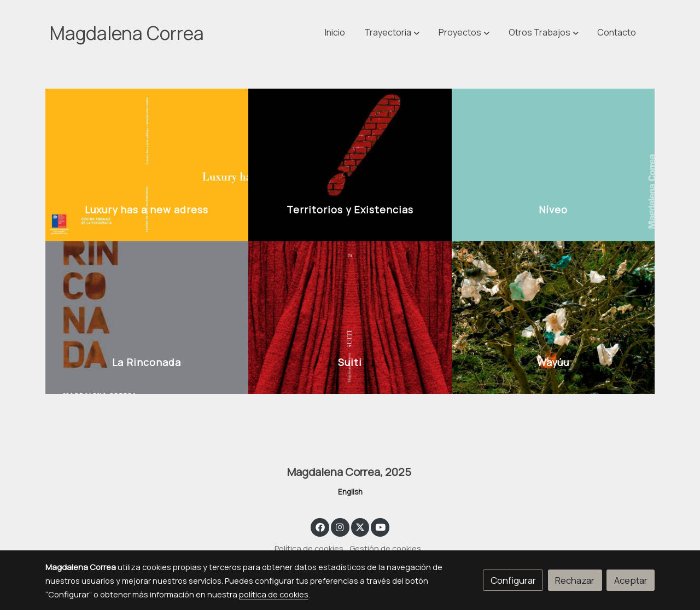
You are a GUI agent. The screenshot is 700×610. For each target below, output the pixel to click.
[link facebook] (320, 527)
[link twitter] (360, 527)
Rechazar (575, 580)
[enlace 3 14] (350, 316)
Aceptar (631, 580)
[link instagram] (340, 527)
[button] (544, 33)
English (350, 492)
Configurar (513, 580)
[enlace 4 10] (553, 164)
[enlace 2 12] (147, 316)
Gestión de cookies (385, 548)
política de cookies (274, 594)
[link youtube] (381, 527)
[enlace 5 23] (553, 316)
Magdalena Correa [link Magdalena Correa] (127, 33)
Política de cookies (309, 548)
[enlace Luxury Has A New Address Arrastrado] (147, 164)
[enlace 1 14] (350, 164)
